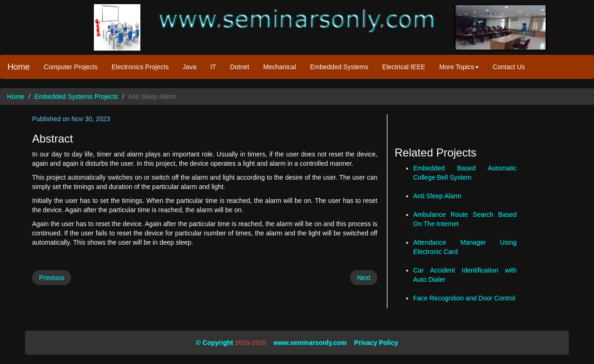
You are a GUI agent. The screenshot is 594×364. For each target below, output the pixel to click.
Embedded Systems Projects (76, 97)
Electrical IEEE (404, 67)
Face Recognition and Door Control (464, 298)
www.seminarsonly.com (310, 343)
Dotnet (240, 67)
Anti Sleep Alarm (437, 196)
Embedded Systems (339, 67)
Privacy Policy (376, 343)
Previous (52, 278)
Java (190, 67)
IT (213, 67)
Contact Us (509, 67)
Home (19, 67)
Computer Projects (71, 67)
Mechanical (280, 67)
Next (364, 278)
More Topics (459, 67)
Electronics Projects (140, 67)
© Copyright (214, 343)
